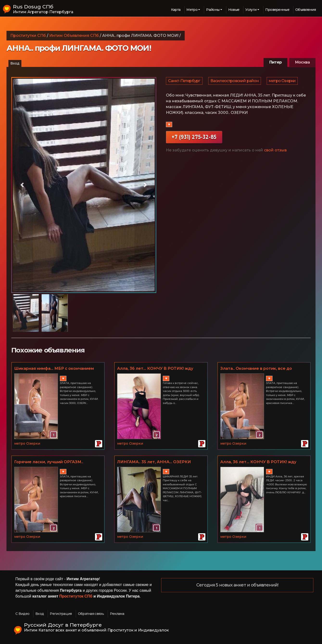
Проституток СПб (76, 596)
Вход (15, 63)
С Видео (22, 614)
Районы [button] (213, 10)
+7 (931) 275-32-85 (194, 140)
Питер (275, 62)
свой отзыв (275, 153)
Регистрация (61, 614)
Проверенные (277, 10)
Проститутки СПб (28, 36)
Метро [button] (192, 10)
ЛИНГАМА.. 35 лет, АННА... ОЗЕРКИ (154, 462)
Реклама (117, 614)
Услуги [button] (251, 10)
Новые (234, 10)
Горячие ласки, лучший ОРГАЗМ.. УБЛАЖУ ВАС (49, 462)
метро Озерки (283, 82)
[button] (22, 185)
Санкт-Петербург (184, 82)
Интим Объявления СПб (74, 36)
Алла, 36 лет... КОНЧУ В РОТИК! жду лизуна (155, 369)
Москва (302, 62)
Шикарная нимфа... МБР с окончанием (54, 368)
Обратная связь (91, 614)
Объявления (306, 10)
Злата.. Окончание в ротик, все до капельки (256, 369)
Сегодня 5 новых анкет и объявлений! (237, 585)
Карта (176, 10)
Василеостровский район (235, 82)
